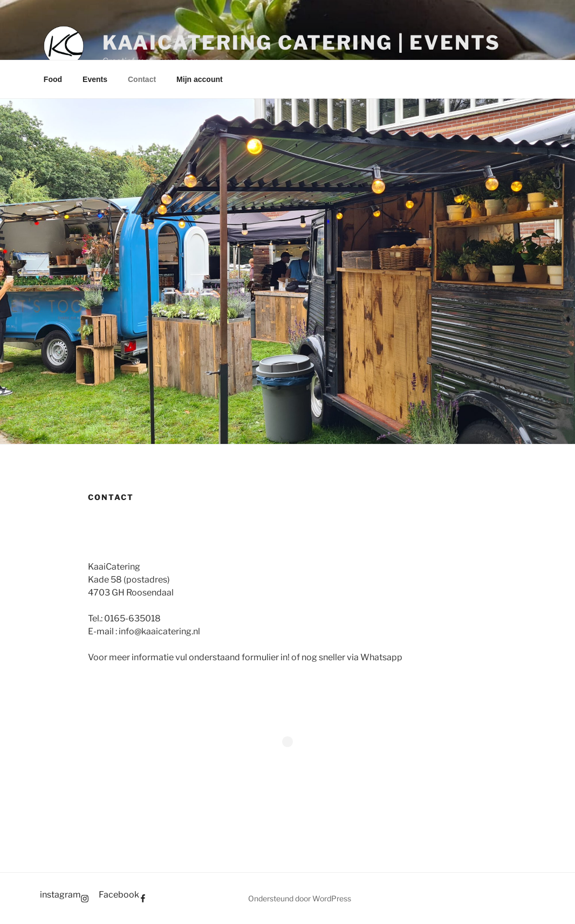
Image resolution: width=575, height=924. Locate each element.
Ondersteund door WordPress (300, 898)
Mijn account (200, 79)
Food (53, 79)
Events (95, 79)
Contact (142, 79)
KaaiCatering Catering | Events (301, 43)
